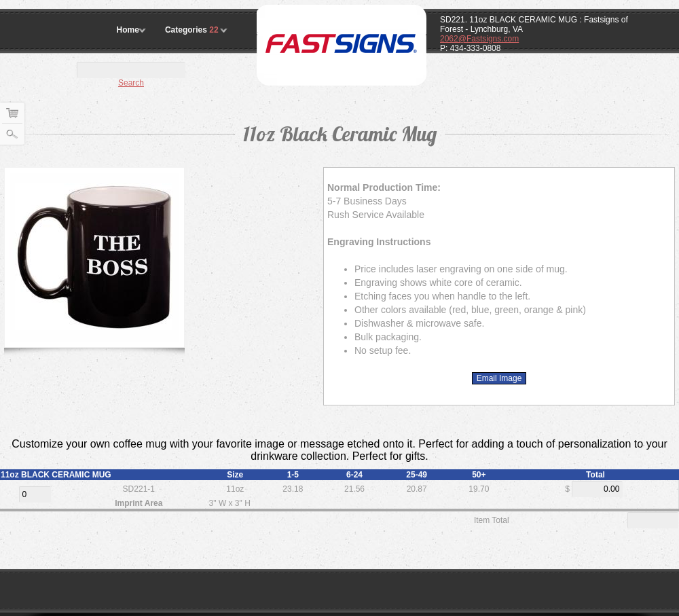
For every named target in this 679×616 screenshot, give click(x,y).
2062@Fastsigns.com (479, 39)
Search (131, 83)
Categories (193, 30)
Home (128, 30)
